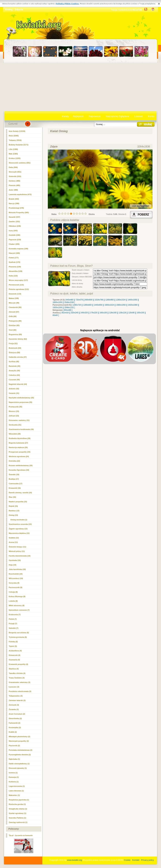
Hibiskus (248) (15, 226)
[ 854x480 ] (68, 310)
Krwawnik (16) (15, 488)
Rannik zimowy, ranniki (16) (20, 493)
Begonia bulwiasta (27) (18, 443)
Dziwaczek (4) (15, 655)
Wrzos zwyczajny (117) (18, 280)
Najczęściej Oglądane (117, 116)
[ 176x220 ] (94, 313)
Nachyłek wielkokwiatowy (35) (21, 398)
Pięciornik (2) (14, 746)
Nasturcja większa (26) (18, 447)
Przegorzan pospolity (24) (20, 452)
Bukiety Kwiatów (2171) (19, 145)
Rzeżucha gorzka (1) (17, 804)
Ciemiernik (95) (15, 307)
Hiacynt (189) (14, 253)
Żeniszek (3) (14, 705)
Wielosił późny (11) (17, 551)
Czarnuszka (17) (16, 484)
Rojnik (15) (13, 506)
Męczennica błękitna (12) (19, 533)
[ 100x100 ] (140, 313)
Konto (151, 116)
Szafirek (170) (15, 262)
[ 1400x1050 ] (132, 300)
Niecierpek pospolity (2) (19, 741)
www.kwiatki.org (75, 860)
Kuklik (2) (13, 732)
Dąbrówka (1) (14, 759)
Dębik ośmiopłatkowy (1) (19, 764)
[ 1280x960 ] (109, 300)
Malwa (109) (14, 298)
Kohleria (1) (14, 782)
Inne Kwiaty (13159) (17, 131)
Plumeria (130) (15, 267)
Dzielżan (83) (14, 325)
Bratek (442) (14, 199)
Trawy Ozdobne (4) (17, 678)
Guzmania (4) (14, 660)
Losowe (139, 116)
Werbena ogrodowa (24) (19, 456)
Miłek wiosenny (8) (17, 606)
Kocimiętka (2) (15, 727)
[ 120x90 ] (131, 313)
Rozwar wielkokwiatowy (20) (21, 465)
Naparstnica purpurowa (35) (21, 402)
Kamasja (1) (14, 777)
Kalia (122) (13, 276)
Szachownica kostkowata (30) (21, 429)
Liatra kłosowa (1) (16, 791)
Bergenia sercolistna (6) (19, 633)
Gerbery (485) (15, 181)
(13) (13, 515)
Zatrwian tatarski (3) (17, 700)
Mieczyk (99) (14, 303)
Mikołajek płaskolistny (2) (20, 737)
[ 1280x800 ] (87, 305)
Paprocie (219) (15, 240)
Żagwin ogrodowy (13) (18, 529)
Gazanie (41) (14, 393)
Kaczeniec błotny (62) (18, 339)
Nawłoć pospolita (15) (18, 502)
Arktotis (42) (14, 389)
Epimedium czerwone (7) (19, 610)
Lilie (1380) (13, 149)
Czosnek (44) (14, 380)
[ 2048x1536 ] (69, 302)
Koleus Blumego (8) (17, 596)
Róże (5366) (14, 136)
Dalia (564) (13, 167)
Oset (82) (13, 330)
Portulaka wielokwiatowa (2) (21, 750)
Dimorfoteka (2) (15, 718)
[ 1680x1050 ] (121, 305)
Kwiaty (66, 116)
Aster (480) (13, 190)
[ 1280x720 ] (77, 305)
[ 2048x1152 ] (69, 308)
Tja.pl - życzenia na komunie (21, 835)
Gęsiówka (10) (15, 560)
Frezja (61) (13, 343)
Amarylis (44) (14, 371)
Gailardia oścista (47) (18, 357)
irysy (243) (13, 231)
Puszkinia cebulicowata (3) (20, 691)
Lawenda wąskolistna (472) (20, 194)
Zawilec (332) (14, 222)
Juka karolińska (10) (17, 569)
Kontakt (136, 860)
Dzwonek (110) (15, 294)
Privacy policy (147, 860)
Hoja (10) (13, 565)
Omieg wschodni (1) (19, 520)
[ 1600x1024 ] (109, 305)
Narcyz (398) (14, 203)
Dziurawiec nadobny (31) (19, 420)
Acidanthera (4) (15, 651)
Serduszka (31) (15, 425)
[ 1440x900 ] (98, 305)
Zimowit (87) (14, 312)
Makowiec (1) (14, 795)
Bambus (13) (14, 511)
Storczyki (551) (15, 172)
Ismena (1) (13, 773)
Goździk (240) (15, 235)
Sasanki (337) (14, 217)
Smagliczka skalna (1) (18, 809)
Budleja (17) (14, 479)
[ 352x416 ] (65, 313)
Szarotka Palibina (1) (18, 818)
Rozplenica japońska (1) (19, 800)
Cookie (127, 860)
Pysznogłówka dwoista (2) (20, 755)
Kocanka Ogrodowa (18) (19, 470)
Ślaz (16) (12, 497)
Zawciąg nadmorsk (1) (18, 822)
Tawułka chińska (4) (17, 673)
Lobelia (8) (13, 601)
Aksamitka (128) (16, 271)
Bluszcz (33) (14, 411)
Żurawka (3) (14, 709)
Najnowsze (95, 116)
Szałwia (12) (14, 538)
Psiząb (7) (13, 624)
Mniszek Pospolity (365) (19, 212)
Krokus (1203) (15, 158)
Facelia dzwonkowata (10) (20, 556)
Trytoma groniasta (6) (18, 637)
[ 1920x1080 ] (133, 305)
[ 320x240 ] (74, 313)
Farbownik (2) (15, 723)
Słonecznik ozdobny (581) (20, 163)
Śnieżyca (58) (14, 353)
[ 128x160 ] (113, 313)
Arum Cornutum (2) (17, 714)
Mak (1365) (13, 154)
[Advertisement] (81, 87)
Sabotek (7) (14, 628)
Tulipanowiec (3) (16, 696)
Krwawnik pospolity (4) (19, 664)
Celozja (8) (13, 592)
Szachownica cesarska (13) (20, 524)
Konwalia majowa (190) (19, 249)
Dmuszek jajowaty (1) (18, 768)
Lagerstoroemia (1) (17, 786)
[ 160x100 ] (103, 313)
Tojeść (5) (13, 646)
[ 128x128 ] (122, 313)
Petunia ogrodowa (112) (19, 289)
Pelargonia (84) (15, 321)
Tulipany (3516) (15, 140)
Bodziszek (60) (15, 348)
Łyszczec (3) (14, 687)
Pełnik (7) (13, 619)
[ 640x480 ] (70, 300)
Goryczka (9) (14, 583)
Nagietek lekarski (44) (18, 384)
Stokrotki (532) (15, 176)
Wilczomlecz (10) (16, 578)
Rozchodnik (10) (16, 574)
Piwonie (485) (14, 185)
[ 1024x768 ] (99, 300)
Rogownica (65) (15, 334)
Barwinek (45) (15, 366)
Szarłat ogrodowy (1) (18, 813)
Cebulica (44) (14, 375)
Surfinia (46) (14, 362)
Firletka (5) (13, 642)
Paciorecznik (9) (16, 587)
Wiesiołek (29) (15, 434)
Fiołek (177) (14, 258)
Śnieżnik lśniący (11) (18, 547)
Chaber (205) (14, 244)
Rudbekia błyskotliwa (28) (20, 438)
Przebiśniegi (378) (16, 208)
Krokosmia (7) (15, 615)
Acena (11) (13, 542)
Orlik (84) (13, 316)
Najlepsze (78, 116)
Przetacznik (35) (16, 407)
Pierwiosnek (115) (16, 285)
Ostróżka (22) (14, 461)
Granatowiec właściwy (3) (20, 682)
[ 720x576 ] (79, 300)
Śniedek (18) (14, 474)
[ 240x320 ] (84, 313)
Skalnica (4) (14, 669)
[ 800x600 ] (89, 300)
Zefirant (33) (14, 416)
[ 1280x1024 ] (121, 300)
